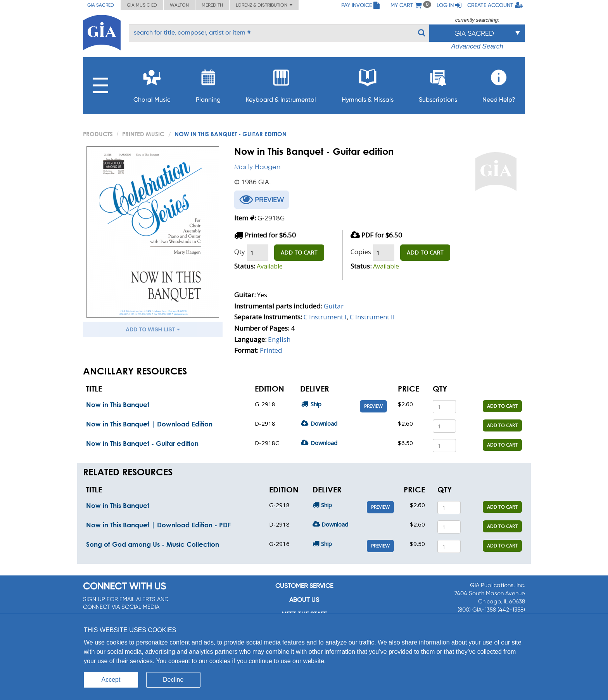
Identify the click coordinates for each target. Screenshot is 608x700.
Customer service (304, 586)
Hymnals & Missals (368, 84)
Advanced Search (477, 46)
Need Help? (499, 84)
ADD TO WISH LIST (153, 329)
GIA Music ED (142, 5)
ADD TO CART (299, 252)
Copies (361, 252)
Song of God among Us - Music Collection (153, 544)
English (279, 339)
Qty (240, 252)
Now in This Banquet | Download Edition (149, 424)
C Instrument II (372, 317)
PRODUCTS (98, 134)
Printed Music (143, 134)
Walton (179, 5)
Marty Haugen (257, 167)
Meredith (212, 5)
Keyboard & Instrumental (281, 84)
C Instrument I (325, 317)
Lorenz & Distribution (264, 5)
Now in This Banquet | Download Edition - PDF (158, 525)
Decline (173, 680)
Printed (271, 350)
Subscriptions (438, 84)
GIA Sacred (101, 5)
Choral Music (152, 84)
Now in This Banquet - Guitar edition (142, 443)
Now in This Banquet (118, 405)
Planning (208, 84)
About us (304, 600)
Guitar (334, 306)
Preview (373, 406)
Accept (111, 680)
